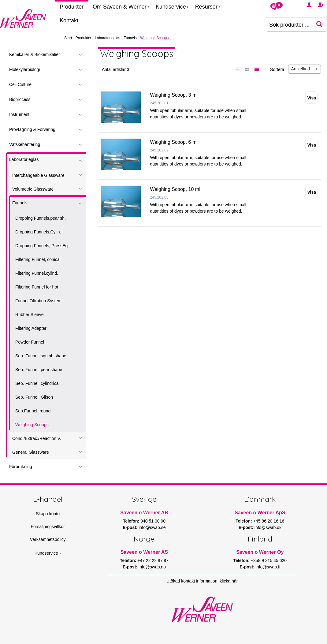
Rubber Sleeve (30, 315)
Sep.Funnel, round (33, 411)
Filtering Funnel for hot (37, 287)
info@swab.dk (268, 527)
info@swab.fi (268, 567)
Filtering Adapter (31, 328)
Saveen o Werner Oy (260, 552)
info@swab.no (152, 567)
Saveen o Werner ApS (260, 513)
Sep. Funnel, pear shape (39, 370)
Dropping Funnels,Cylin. (38, 232)
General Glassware (31, 452)
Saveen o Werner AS (144, 552)
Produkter (72, 7)
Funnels (130, 38)
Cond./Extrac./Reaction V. (37, 438)
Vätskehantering (25, 144)
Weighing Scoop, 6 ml (174, 142)
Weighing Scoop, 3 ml (174, 95)
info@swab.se (152, 527)
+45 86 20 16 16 (269, 521)
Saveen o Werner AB (144, 513)
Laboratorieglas (108, 38)
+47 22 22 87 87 (153, 560)
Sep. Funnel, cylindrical (37, 383)
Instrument (19, 114)
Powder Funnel (30, 342)
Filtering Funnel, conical (38, 259)
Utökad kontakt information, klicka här (202, 581)
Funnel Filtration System (38, 301)
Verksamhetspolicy (48, 539)
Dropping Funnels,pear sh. (41, 218)
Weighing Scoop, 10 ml (175, 189)
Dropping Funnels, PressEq (41, 246)
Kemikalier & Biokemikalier (35, 54)
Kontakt (69, 20)
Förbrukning (21, 467)
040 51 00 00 (153, 521)
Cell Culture (20, 84)
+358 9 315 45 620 (269, 560)
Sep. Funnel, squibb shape (41, 356)
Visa (312, 98)
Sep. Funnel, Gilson (34, 397)
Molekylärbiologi (24, 69)
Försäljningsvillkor (48, 527)
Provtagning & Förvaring (32, 129)
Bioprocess (20, 99)
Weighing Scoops (32, 425)
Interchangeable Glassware (38, 175)
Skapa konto (48, 514)
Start (68, 38)
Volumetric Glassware (33, 189)
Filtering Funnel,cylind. (37, 273)
